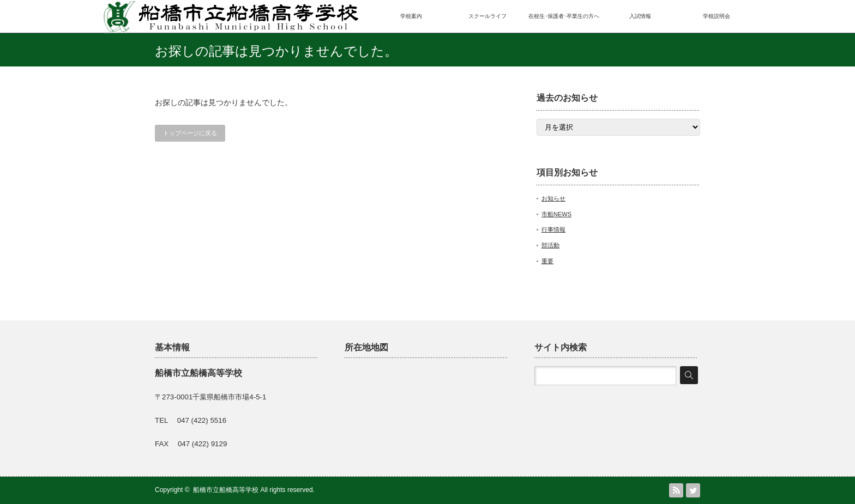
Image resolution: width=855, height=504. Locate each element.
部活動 (550, 245)
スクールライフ (487, 16)
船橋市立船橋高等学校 (226, 490)
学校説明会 (716, 16)
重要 (547, 261)
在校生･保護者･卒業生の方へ (564, 16)
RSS (676, 490)
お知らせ (553, 198)
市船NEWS (556, 214)
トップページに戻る (190, 133)
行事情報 (553, 229)
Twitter (693, 490)
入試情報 (640, 16)
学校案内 (411, 16)
